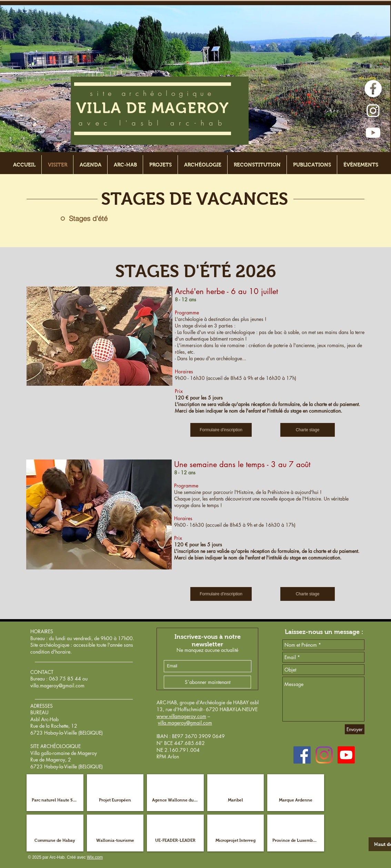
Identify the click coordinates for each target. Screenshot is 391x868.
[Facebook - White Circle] (373, 89)
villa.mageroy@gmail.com (57, 685)
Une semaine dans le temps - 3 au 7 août (242, 464)
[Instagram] (324, 755)
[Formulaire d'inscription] (221, 430)
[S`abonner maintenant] (207, 682)
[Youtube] (373, 133)
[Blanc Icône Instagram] (373, 111)
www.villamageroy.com (181, 716)
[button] (55, 793)
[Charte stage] (308, 430)
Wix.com (95, 857)
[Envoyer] (355, 729)
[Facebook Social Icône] (302, 755)
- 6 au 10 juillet (251, 291)
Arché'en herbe (200, 291)
